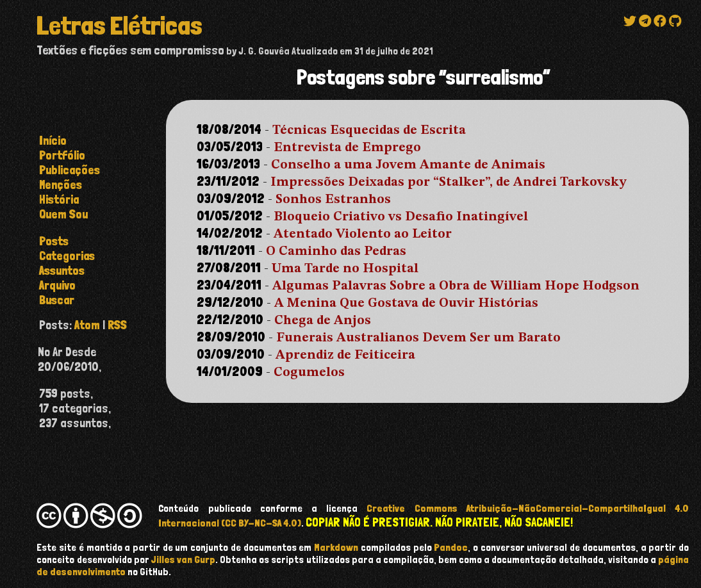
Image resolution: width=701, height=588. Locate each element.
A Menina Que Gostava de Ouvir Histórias (406, 304)
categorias (67, 256)
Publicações (70, 170)
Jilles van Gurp (183, 559)
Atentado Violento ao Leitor (363, 234)
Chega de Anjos (323, 321)
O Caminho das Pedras (336, 252)
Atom (87, 325)
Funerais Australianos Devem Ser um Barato (418, 338)
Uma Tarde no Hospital (345, 269)
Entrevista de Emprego (347, 148)
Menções (61, 185)
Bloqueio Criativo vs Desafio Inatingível (401, 217)
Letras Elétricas (119, 26)
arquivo (57, 285)
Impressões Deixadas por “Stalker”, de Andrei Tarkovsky (448, 183)
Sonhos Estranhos (333, 200)
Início (53, 141)
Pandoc (451, 547)
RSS (117, 325)
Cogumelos (309, 373)
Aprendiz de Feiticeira (345, 355)
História (59, 200)
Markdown (336, 547)
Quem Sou (63, 214)
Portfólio (62, 155)
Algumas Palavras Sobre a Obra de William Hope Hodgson (456, 286)
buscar (57, 300)
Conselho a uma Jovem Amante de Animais (408, 165)
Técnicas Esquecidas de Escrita (369, 131)
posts (54, 241)
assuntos (62, 271)
